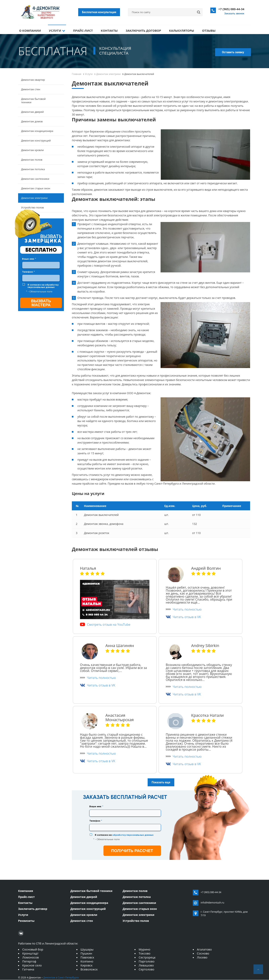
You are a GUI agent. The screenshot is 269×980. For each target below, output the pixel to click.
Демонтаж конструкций (36, 141)
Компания (26, 891)
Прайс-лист (83, 30)
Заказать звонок (234, 13)
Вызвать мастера (41, 303)
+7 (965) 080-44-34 (231, 9)
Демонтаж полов (32, 160)
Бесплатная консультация (99, 12)
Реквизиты (26, 921)
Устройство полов (32, 208)
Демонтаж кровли (32, 150)
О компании (30, 30)
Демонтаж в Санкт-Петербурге (61, 978)
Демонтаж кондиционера (37, 131)
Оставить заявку (233, 52)
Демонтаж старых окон (36, 189)
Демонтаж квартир (33, 80)
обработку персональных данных (43, 286)
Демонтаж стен (31, 89)
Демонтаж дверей (32, 112)
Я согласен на (43, 286)
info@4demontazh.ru (212, 903)
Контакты (109, 30)
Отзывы (209, 30)
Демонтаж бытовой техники (33, 101)
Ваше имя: (29, 259)
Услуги (57, 30)
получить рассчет (132, 851)
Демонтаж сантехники (35, 179)
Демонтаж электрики (34, 198)
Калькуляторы (181, 30)
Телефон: (28, 272)
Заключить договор (143, 30)
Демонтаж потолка (33, 169)
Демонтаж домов (32, 122)
